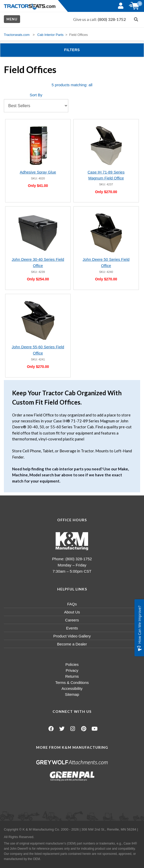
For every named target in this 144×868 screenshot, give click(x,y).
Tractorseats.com (17, 35)
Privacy (72, 670)
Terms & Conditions (72, 682)
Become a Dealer (72, 644)
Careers (72, 620)
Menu (12, 19)
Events (72, 628)
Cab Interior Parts (50, 35)
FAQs (72, 604)
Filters (80, 49)
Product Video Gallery (72, 636)
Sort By (36, 95)
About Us (72, 612)
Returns (72, 676)
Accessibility (72, 688)
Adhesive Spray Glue (38, 172)
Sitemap (72, 694)
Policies (72, 664)
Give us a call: (99, 19)
